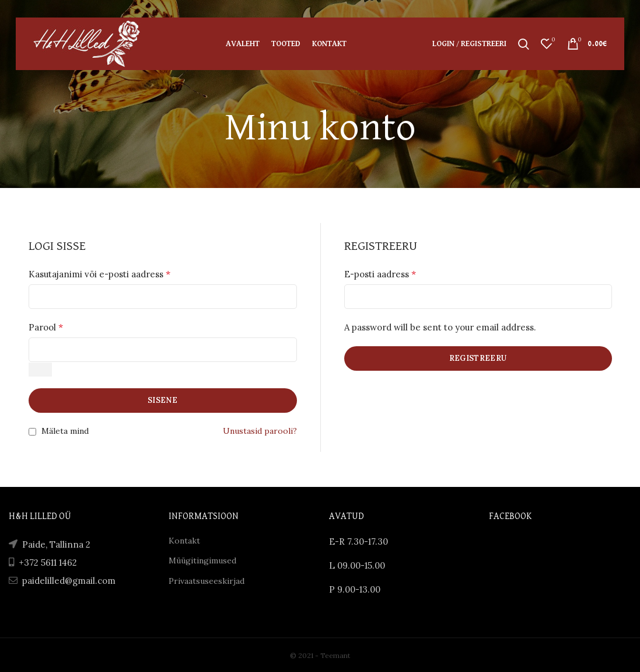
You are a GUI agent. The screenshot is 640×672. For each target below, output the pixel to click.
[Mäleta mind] (32, 432)
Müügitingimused (202, 560)
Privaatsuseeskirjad (207, 581)
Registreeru (478, 358)
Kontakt (184, 541)
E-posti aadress (380, 274)
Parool (46, 327)
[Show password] (40, 370)
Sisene (162, 400)
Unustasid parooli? (260, 431)
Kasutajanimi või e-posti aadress (99, 274)
